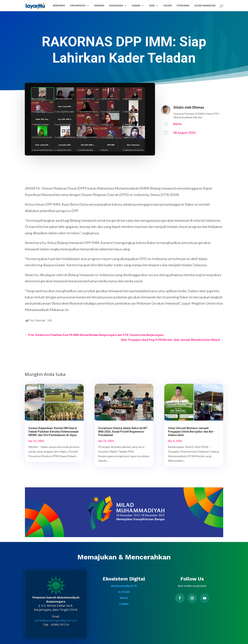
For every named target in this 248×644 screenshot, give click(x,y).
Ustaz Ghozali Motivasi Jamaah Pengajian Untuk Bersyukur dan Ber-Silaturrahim (191, 432)
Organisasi (78, 6)
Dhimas (198, 107)
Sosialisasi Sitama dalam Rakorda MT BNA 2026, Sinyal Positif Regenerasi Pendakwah (123, 432)
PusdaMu (183, 6)
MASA (124, 598)
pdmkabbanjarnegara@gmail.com (56, 620)
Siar (152, 6)
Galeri (168, 6)
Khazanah (116, 6)
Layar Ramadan (205, 6)
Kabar (136, 6)
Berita (177, 124)
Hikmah (99, 6)
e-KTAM (124, 592)
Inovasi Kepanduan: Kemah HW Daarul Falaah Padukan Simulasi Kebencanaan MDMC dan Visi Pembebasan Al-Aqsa (54, 432)
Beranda (59, 6)
